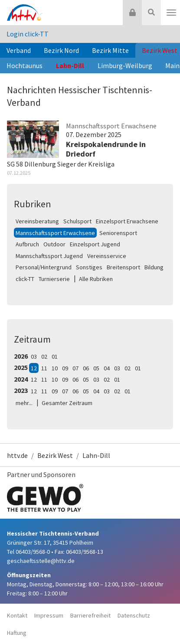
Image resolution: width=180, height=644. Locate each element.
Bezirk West (55, 455)
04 (107, 368)
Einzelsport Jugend (95, 244)
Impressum (49, 615)
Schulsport (77, 221)
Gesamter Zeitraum (67, 403)
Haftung (17, 633)
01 (55, 356)
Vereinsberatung (37, 221)
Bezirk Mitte (110, 50)
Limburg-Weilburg (125, 65)
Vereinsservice (107, 256)
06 (86, 368)
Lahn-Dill (70, 65)
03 (34, 356)
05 (96, 368)
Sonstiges (89, 267)
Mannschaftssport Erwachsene (55, 233)
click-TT (25, 279)
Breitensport (123, 267)
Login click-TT (28, 34)
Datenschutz (134, 615)
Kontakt (17, 615)
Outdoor (54, 244)
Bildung (154, 267)
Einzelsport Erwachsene (127, 221)
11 (44, 368)
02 (44, 356)
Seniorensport (118, 233)
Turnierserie (54, 279)
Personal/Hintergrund (44, 267)
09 (65, 368)
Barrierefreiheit (90, 615)
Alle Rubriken (96, 279)
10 (55, 368)
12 (34, 368)
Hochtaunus (25, 65)
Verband (19, 50)
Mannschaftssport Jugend (49, 256)
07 (75, 368)
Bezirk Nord (61, 50)
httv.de (17, 455)
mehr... (24, 403)
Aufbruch (27, 244)
